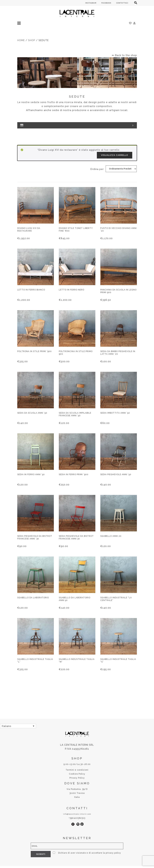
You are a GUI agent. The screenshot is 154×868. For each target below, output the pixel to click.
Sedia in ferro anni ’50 (31, 474)
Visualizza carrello (115, 155)
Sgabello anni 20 (111, 536)
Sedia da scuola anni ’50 (32, 413)
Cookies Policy (77, 774)
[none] (18, 726)
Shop (32, 40)
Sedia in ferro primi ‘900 (74, 474)
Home (21, 40)
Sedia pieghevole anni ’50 (116, 474)
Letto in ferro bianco (31, 290)
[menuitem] (18, 726)
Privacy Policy (77, 778)
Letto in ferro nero (72, 290)
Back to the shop (124, 55)
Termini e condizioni (77, 770)
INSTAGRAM (91, 3)
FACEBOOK (106, 3)
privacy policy (113, 853)
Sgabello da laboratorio (33, 598)
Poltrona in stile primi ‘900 (34, 351)
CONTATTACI (122, 3)
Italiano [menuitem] (7, 726)
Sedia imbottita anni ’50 (115, 413)
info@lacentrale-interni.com (77, 814)
